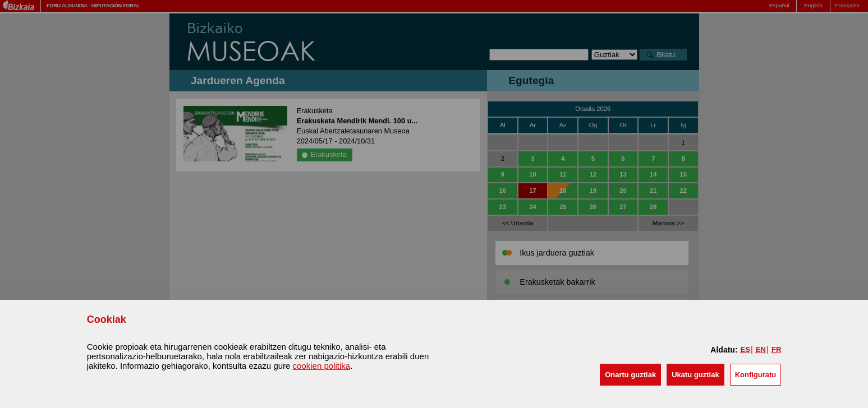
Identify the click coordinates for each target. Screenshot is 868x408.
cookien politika (322, 366)
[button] (630, 375)
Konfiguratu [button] (756, 375)
